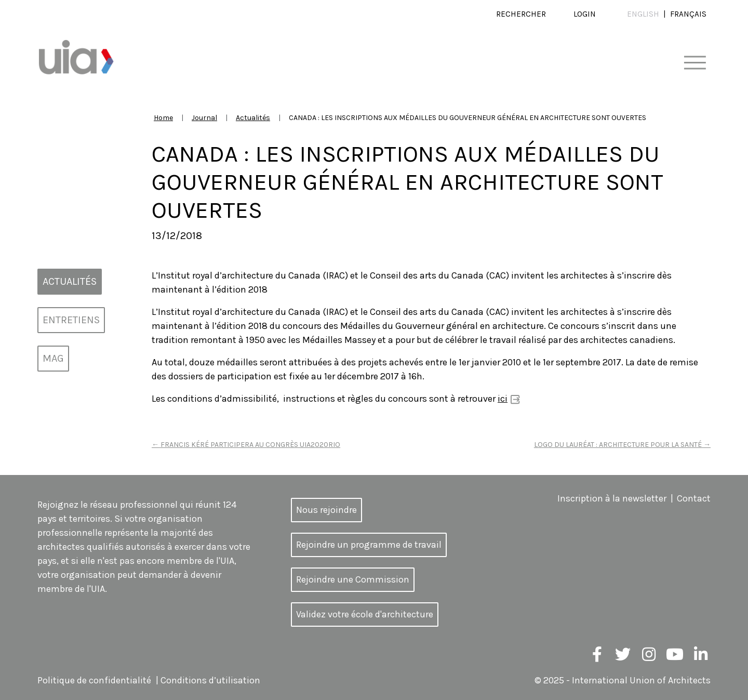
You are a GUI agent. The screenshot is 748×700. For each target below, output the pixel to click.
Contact (694, 498)
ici (503, 399)
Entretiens (71, 320)
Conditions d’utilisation (210, 680)
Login (585, 14)
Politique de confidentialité (94, 680)
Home (163, 118)
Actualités (253, 118)
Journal (204, 118)
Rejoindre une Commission (353, 579)
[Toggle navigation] (695, 63)
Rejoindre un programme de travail (369, 545)
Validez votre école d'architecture (365, 614)
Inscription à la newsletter (612, 498)
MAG (53, 358)
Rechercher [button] (521, 14)
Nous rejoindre (326, 510)
